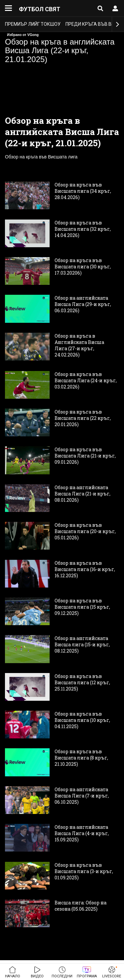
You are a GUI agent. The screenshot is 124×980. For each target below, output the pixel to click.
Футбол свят (40, 9)
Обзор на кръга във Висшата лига (41, 157)
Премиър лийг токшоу (33, 24)
